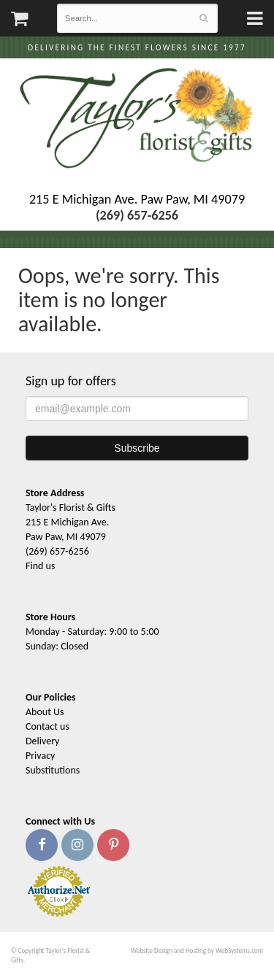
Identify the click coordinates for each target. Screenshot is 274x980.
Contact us (47, 726)
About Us (45, 712)
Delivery (42, 741)
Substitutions (53, 770)
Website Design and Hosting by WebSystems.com (197, 950)
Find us (40, 566)
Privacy (40, 756)
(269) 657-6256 (57, 551)
